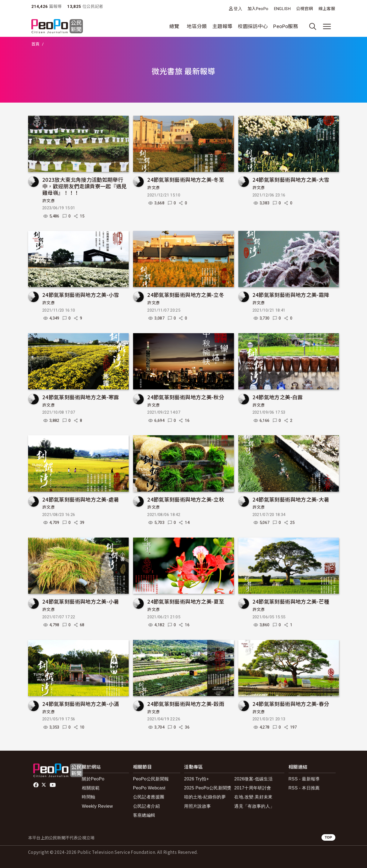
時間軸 (88, 797)
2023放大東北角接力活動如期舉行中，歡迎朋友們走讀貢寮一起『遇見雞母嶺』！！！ (85, 186)
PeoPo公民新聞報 (151, 779)
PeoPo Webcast (149, 788)
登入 (238, 9)
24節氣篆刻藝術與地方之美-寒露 (81, 397)
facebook (36, 785)
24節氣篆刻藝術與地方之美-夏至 (186, 601)
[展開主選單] (327, 26)
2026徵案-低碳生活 (253, 779)
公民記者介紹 (146, 806)
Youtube (53, 785)
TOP (328, 837)
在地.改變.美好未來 (253, 797)
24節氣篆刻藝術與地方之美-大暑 (291, 499)
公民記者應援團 (149, 797)
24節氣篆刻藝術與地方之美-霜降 (291, 295)
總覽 (174, 26)
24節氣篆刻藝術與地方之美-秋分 (186, 397)
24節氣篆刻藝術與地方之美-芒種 (291, 601)
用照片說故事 (197, 806)
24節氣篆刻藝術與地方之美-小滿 (81, 704)
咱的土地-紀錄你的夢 (205, 797)
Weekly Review (97, 806)
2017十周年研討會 (253, 788)
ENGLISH (282, 9)
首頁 (36, 44)
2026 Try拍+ (196, 779)
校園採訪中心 (253, 26)
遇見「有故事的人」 (254, 806)
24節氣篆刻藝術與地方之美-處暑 (81, 499)
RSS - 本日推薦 (304, 788)
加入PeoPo (258, 9)
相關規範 (91, 788)
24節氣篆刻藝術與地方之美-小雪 (81, 295)
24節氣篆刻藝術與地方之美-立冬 (186, 295)
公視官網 (304, 9)
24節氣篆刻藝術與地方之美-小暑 (81, 601)
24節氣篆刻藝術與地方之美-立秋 (186, 499)
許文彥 (49, 201)
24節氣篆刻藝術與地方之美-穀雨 (186, 704)
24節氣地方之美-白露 (278, 397)
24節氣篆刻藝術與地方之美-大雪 (291, 179)
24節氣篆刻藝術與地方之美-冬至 (186, 179)
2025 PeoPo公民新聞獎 (208, 788)
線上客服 (327, 9)
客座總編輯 (144, 815)
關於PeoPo (93, 779)
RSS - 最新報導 (304, 779)
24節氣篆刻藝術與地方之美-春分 (291, 704)
